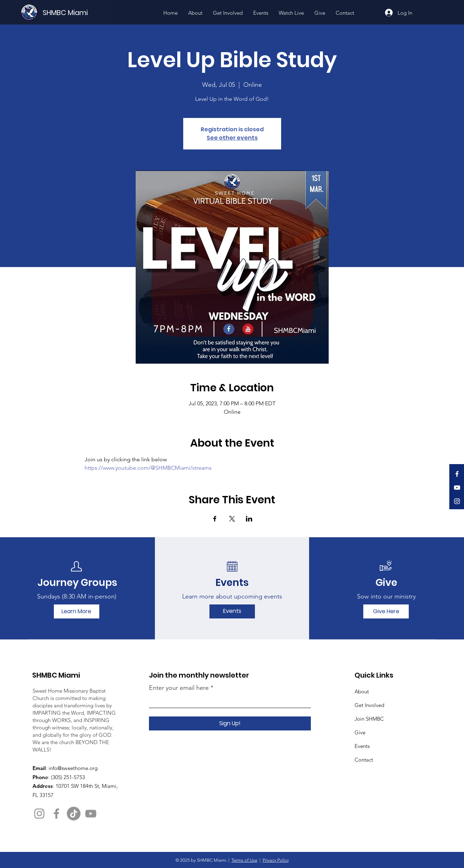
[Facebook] (457, 474)
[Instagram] (457, 501)
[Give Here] (386, 611)
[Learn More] (77, 611)
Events (362, 746)
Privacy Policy (276, 860)
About (362, 691)
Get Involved (369, 705)
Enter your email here (179, 688)
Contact (364, 760)
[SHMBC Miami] (77, 12)
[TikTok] (74, 814)
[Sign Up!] (230, 723)
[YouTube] (457, 488)
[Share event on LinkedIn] (249, 519)
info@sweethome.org (73, 768)
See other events (232, 138)
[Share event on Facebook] (215, 519)
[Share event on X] (232, 519)
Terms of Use (244, 860)
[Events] (232, 611)
